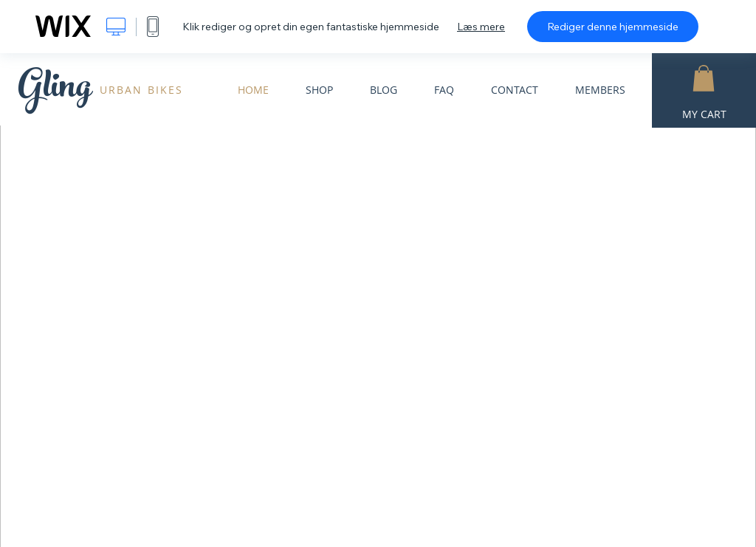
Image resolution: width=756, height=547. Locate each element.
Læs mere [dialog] (481, 27)
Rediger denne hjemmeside (613, 27)
